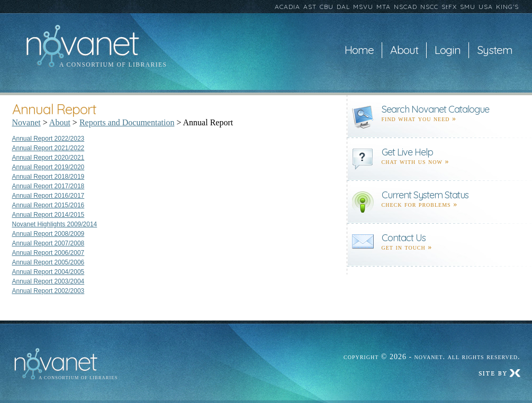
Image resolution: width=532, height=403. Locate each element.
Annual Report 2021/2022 (48, 148)
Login (448, 50)
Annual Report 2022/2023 (48, 139)
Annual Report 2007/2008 (48, 243)
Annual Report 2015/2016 (48, 205)
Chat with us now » (416, 162)
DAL (343, 7)
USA (486, 7)
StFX (449, 7)
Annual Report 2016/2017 (48, 196)
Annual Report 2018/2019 (48, 177)
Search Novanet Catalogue (435, 109)
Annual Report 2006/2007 (48, 253)
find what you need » (419, 119)
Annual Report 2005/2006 (48, 262)
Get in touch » (407, 247)
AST (310, 7)
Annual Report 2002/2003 (48, 291)
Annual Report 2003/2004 (48, 281)
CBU (327, 7)
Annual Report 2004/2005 (48, 272)
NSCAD (405, 7)
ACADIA (287, 7)
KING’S (507, 7)
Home (359, 50)
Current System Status (425, 195)
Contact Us (404, 238)
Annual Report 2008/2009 (48, 234)
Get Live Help (407, 152)
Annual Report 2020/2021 (48, 158)
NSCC (429, 7)
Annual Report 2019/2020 (48, 167)
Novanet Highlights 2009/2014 (55, 224)
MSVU (363, 7)
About (404, 50)
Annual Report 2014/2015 (48, 215)
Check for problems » (420, 204)
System (495, 50)
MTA (384, 7)
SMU (468, 7)
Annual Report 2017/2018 (48, 186)
